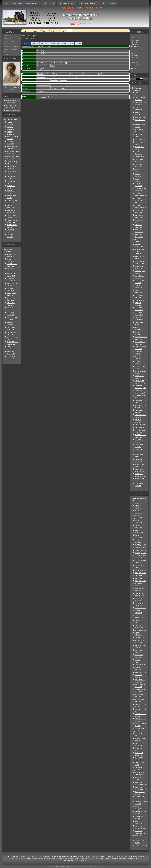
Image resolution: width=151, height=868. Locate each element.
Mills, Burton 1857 (140, 117)
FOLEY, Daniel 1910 (13, 161)
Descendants (45, 44)
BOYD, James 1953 (140, 672)
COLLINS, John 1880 (141, 545)
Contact (112, 3)
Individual (26, 44)
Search (34, 31)
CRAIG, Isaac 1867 (140, 139)
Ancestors (35, 44)
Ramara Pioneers (32, 3)
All (45, 46)
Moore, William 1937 (141, 638)
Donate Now (18, 3)
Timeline (64, 44)
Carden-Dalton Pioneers (67, 3)
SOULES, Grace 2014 (141, 846)
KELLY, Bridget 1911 (141, 573)
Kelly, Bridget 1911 (140, 578)
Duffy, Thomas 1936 (141, 630)
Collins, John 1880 (140, 547)
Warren (53, 66)
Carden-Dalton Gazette (88, 3)
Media (53, 31)
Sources (39, 46)
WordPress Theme (65, 867)
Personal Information (28, 46)
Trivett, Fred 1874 (140, 157)
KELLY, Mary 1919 (140, 425)
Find (44, 31)
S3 (42, 96)
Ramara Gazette (48, 3)
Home (7, 3)
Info (63, 31)
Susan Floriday (41, 77)
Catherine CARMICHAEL (44, 85)
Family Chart (64, 80)
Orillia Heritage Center (12, 110)
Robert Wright (41, 74)
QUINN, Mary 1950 (140, 665)
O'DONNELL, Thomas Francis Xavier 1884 (139, 201)
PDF (49, 46)
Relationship (55, 44)
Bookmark (124, 31)
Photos (103, 3)
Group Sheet (55, 80)
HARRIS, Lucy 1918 (140, 608)
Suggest (78, 44)
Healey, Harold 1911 (141, 570)
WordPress (56, 867)
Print (117, 31)
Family (71, 44)
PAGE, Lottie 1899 (140, 300)
